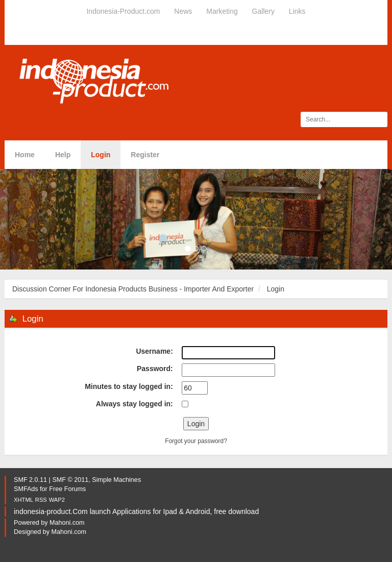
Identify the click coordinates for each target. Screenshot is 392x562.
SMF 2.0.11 (30, 480)
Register (145, 155)
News (183, 11)
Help (63, 155)
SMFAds (26, 489)
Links (297, 11)
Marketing (222, 11)
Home (25, 155)
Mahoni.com (67, 523)
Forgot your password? (196, 441)
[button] (29, 219)
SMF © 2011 (70, 480)
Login (101, 155)
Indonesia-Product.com (123, 11)
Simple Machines (116, 480)
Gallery (263, 11)
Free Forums (67, 489)
